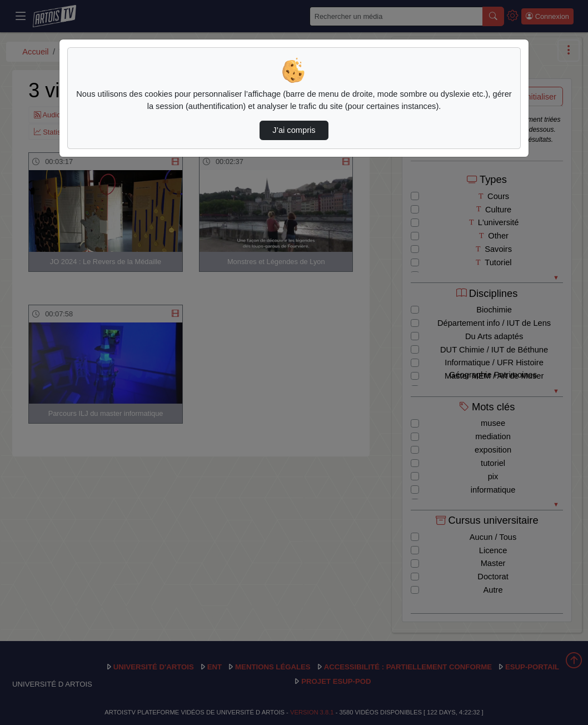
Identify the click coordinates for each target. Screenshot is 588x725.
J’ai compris (294, 130)
